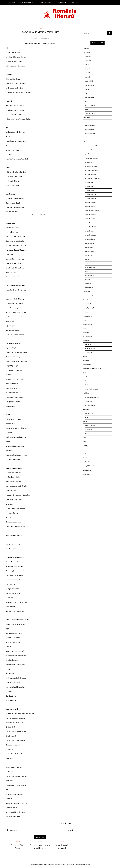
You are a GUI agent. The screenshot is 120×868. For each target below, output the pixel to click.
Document (86, 312)
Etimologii (86, 332)
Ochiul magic (87, 409)
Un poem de (88, 430)
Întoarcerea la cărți (90, 267)
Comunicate (86, 292)
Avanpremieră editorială (90, 146)
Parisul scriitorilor (90, 405)
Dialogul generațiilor (89, 308)
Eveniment (86, 340)
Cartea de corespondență (92, 178)
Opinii (86, 93)
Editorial (87, 73)
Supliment (86, 462)
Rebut (86, 417)
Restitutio (87, 280)
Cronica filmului (89, 130)
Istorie (85, 381)
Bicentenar (88, 344)
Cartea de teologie (90, 235)
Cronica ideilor (89, 247)
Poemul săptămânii (90, 425)
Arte (84, 122)
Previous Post (13, 830)
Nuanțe (87, 89)
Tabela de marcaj (90, 113)
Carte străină (88, 162)
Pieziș (86, 101)
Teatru (86, 138)
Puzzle (86, 109)
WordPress (86, 864)
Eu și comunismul (88, 336)
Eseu (84, 328)
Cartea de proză (89, 223)
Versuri (87, 434)
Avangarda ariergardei (91, 158)
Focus (86, 263)
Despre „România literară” (26, 2)
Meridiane (86, 393)
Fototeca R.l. (86, 361)
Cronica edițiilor (89, 243)
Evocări (85, 357)
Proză (84, 438)
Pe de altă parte (89, 97)
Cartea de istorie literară (92, 211)
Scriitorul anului (87, 454)
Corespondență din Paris (92, 397)
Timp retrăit (86, 474)
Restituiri (85, 450)
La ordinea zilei (89, 85)
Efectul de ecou (89, 413)
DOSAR (85, 320)
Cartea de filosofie (90, 198)
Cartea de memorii (90, 215)
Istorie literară (87, 385)
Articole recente (62, 2)
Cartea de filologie (90, 194)
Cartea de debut (89, 186)
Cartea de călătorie (90, 174)
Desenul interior (89, 255)
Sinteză (85, 458)
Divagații (87, 69)
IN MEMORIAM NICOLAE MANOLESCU (94, 369)
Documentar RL (87, 316)
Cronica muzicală (90, 134)
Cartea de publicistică (91, 227)
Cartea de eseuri (90, 190)
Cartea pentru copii (90, 239)
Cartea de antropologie (92, 170)
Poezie (40, 28)
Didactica (87, 65)
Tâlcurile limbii (87, 470)
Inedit (84, 373)
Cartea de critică (89, 182)
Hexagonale (88, 401)
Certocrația (88, 57)
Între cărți (88, 271)
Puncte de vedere (90, 105)
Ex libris (87, 259)
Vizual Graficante (49, 864)
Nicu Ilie (40, 864)
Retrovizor (88, 284)
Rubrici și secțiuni (46, 2)
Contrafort (88, 61)
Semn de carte (89, 288)
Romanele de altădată (91, 389)
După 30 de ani (89, 466)
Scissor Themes (65, 864)
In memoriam (87, 365)
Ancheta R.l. (86, 118)
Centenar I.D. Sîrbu (90, 348)
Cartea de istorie (90, 207)
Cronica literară (89, 251)
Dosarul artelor (87, 324)
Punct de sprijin (89, 276)
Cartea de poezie (90, 219)
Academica (86, 49)
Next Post (68, 830)
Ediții (72, 2)
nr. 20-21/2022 (45, 38)
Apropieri (87, 154)
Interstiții (87, 77)
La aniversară (89, 352)
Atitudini (85, 142)
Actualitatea (86, 53)
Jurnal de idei (89, 81)
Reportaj (85, 446)
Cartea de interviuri (90, 203)
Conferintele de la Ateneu (90, 296)
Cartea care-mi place (91, 166)
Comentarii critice (88, 150)
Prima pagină (11, 2)
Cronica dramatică (90, 126)
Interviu (85, 377)
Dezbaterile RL (87, 304)
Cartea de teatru (90, 231)
